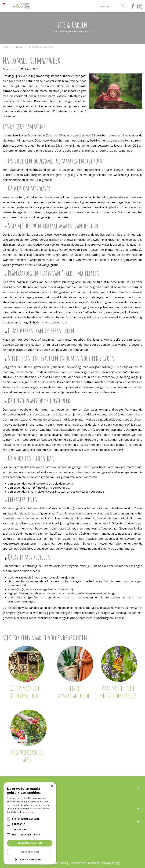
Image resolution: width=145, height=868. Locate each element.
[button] (30, 859)
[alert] (30, 823)
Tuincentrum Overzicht (84, 863)
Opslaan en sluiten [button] (30, 843)
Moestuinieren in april (27, 756)
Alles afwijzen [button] (30, 852)
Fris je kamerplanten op (74, 692)
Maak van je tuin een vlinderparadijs (118, 692)
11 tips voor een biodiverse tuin (25, 692)
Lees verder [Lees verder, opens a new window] (28, 812)
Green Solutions (55, 863)
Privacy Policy (111, 863)
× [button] (52, 786)
